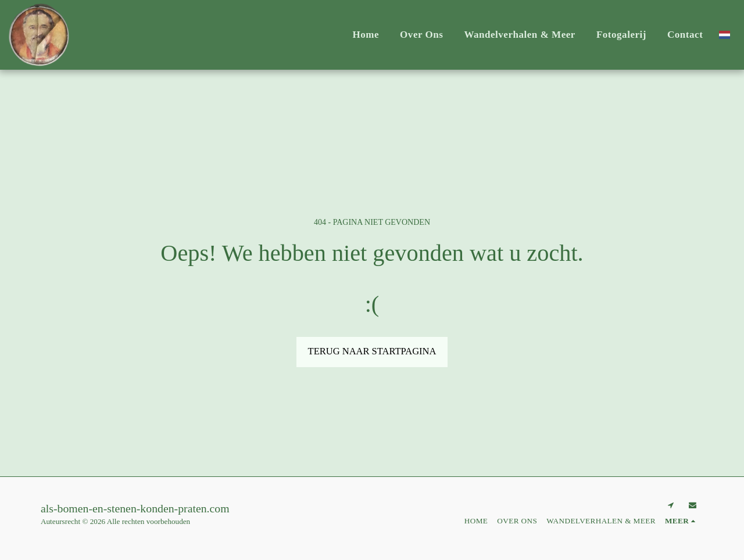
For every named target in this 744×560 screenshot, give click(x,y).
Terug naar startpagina (372, 351)
